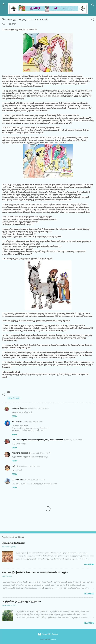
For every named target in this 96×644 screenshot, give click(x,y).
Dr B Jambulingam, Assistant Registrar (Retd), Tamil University (37, 440)
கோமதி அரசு (18, 480)
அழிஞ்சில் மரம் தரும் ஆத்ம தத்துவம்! (21, 602)
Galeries (53, 639)
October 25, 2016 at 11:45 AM (35, 480)
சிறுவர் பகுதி (14, 398)
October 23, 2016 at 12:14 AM (39, 408)
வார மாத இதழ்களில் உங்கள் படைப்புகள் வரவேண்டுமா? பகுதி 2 (35, 572)
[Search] (92, 5)
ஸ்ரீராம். (15, 466)
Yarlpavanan (17, 422)
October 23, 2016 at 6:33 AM (33, 422)
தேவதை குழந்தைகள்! (13, 543)
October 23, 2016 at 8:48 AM (73, 440)
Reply (14, 416)
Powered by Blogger (48, 634)
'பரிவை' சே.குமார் (20, 408)
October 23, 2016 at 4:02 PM (41, 453)
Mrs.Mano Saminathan (21, 453)
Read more (89, 564)
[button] (92, 20)
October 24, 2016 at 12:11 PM (30, 466)
